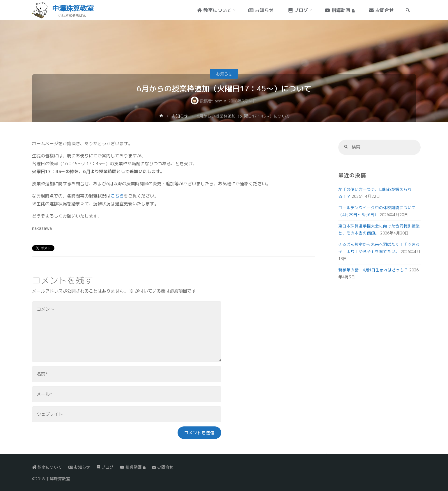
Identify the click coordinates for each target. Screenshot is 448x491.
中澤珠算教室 (73, 8)
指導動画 (133, 467)
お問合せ (163, 467)
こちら (117, 196)
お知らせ (224, 74)
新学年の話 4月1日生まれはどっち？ (373, 270)
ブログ (105, 467)
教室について (47, 467)
